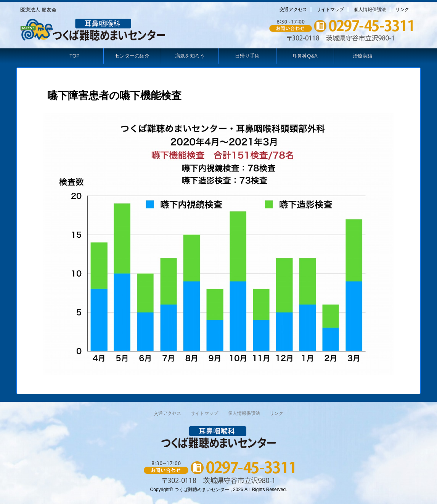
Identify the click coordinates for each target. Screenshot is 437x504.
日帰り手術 (247, 56)
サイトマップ (330, 10)
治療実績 (363, 56)
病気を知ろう (190, 56)
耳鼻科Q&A (305, 56)
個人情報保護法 (370, 10)
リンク (402, 10)
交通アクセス (293, 10)
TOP (75, 56)
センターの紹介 (132, 56)
